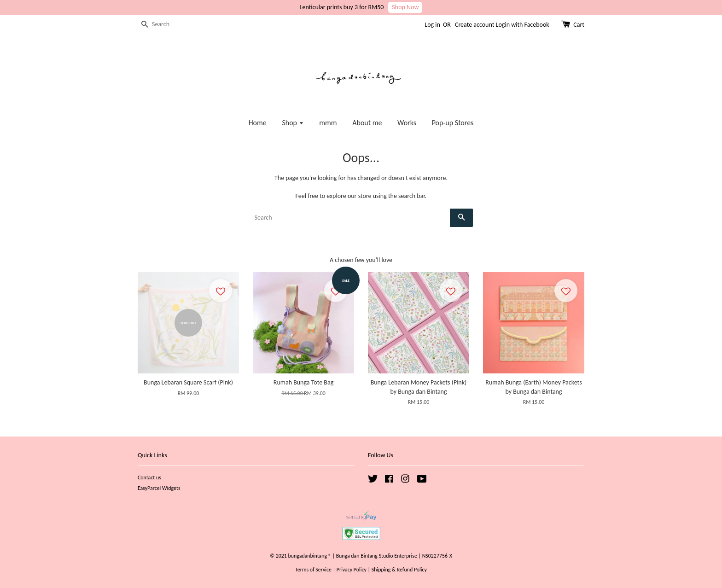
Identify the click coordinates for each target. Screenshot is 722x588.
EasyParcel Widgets (159, 488)
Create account (475, 25)
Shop (293, 123)
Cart (579, 25)
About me (367, 123)
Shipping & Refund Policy (399, 570)
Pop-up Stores (453, 123)
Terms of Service (313, 570)
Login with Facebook (523, 25)
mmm (328, 123)
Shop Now (405, 7)
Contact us (149, 477)
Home (258, 123)
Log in (432, 25)
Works (407, 123)
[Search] (165, 25)
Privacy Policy (352, 570)
